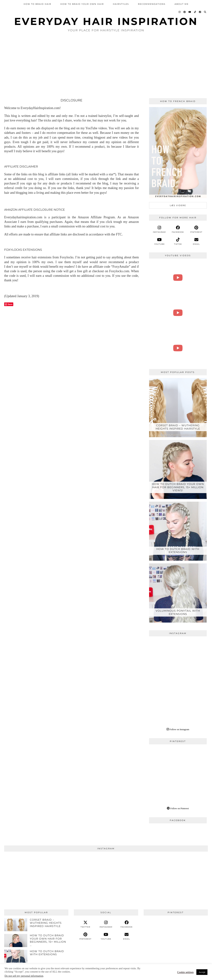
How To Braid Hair (37, 4)
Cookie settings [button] (185, 972)
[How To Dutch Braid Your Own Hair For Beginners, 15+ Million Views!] (178, 469)
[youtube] (159, 241)
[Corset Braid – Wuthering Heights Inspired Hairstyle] (178, 408)
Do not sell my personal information (24, 976)
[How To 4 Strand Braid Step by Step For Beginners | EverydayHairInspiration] (178, 313)
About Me (182, 4)
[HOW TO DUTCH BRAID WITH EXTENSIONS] (178, 531)
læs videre (178, 205)
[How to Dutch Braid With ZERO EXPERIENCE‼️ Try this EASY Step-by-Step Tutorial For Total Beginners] (178, 348)
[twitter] (85, 924)
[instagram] (159, 229)
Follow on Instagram (178, 729)
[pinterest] (196, 229)
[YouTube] (190, 12)
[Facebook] (200, 12)
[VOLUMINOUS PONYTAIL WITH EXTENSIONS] (178, 593)
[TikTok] (195, 12)
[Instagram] (180, 12)
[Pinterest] (185, 12)
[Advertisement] (106, 65)
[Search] (205, 12)
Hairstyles (121, 4)
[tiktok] (178, 241)
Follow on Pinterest (178, 808)
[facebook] (178, 229)
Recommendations (152, 4)
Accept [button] (202, 972)
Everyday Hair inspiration (106, 21)
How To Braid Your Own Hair (82, 4)
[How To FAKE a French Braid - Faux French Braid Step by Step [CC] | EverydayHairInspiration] (178, 278)
